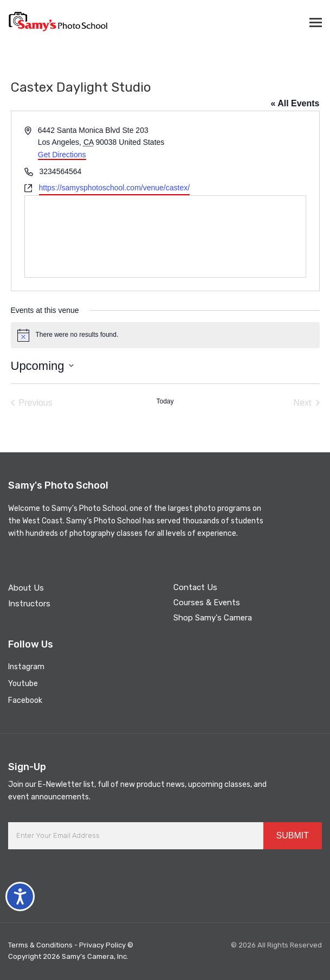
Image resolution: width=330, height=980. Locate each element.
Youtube (23, 684)
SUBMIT (293, 835)
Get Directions (62, 155)
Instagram (26, 667)
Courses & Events (207, 603)
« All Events (295, 103)
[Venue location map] (165, 236)
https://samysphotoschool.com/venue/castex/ (115, 188)
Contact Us (195, 587)
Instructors (29, 604)
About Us (26, 588)
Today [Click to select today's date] (165, 401)
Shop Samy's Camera (213, 618)
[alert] (165, 335)
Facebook (25, 700)
